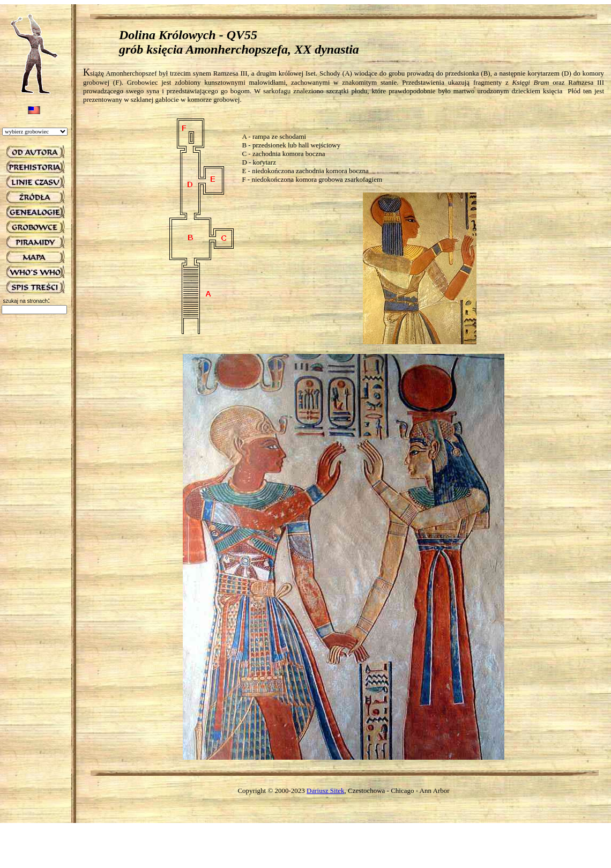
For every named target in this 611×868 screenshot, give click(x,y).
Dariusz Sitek (325, 791)
